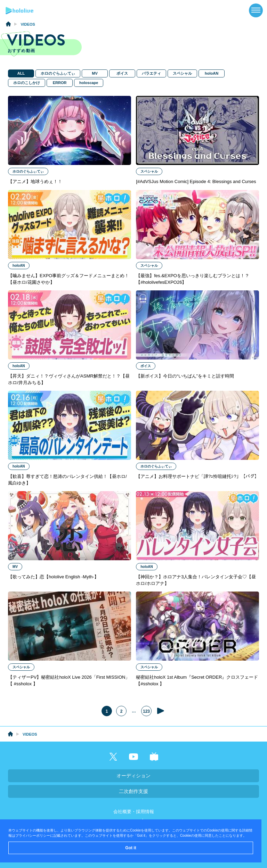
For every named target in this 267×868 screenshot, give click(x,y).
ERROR (59, 83)
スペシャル (182, 73)
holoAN (211, 73)
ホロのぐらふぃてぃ (58, 73)
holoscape (88, 83)
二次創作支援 (133, 791)
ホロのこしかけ (26, 83)
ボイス (122, 73)
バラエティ (151, 73)
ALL (21, 73)
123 (146, 712)
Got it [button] (131, 848)
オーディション (133, 776)
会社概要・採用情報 (134, 812)
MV (94, 73)
